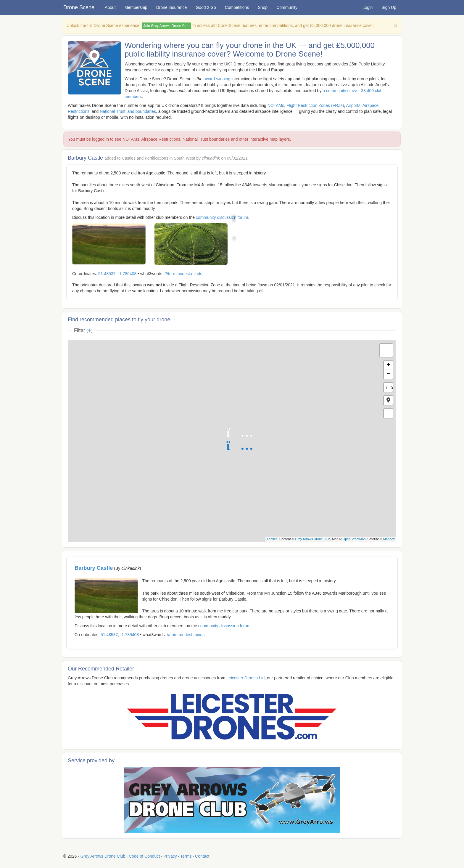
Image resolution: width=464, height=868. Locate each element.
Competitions (237, 7)
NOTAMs (276, 105)
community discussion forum (222, 217)
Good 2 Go (206, 7)
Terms (186, 856)
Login (368, 7)
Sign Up (389, 7)
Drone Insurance (172, 7)
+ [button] (388, 365)
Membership (136, 7)
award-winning (217, 79)
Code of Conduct (144, 856)
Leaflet (272, 539)
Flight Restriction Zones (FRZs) (315, 105)
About (110, 7)
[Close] (396, 26)
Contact (202, 856)
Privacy (170, 856)
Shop (263, 7)
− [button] (388, 374)
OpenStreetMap (354, 539)
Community (287, 7)
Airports (353, 105)
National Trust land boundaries (128, 111)
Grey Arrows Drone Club (313, 539)
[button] (388, 400)
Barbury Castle (94, 568)
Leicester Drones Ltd (245, 678)
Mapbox (389, 539)
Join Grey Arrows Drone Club (166, 26)
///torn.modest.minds (183, 274)
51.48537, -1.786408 (117, 274)
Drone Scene (79, 7)
